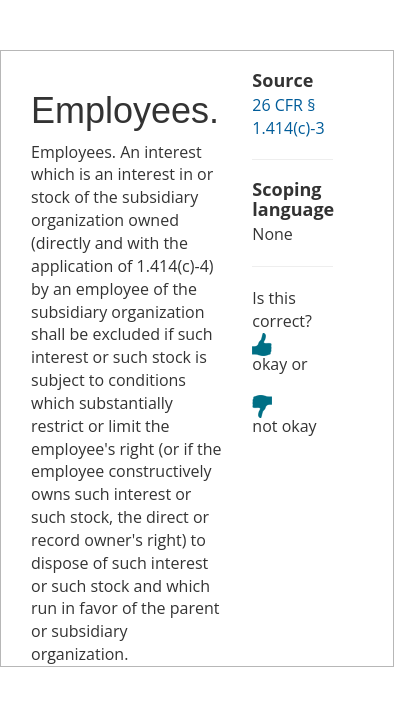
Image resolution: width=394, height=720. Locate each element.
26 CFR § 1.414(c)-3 (288, 116)
